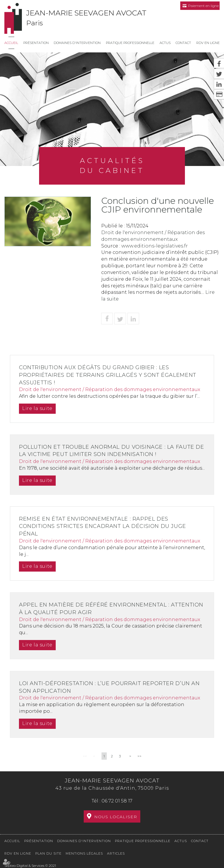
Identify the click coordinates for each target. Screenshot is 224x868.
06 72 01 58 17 (117, 801)
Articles (116, 853)
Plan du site (48, 853)
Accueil (11, 43)
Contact (183, 43)
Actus (165, 43)
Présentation (36, 43)
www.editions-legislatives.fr (155, 246)
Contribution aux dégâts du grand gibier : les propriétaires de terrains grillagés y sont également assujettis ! (111, 375)
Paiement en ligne (203, 6)
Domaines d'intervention (77, 43)
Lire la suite (38, 408)
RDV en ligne (208, 43)
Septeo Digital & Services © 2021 (30, 866)
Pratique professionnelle (130, 43)
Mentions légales (84, 853)
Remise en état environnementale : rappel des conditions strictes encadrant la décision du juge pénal (105, 526)
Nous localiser (116, 817)
